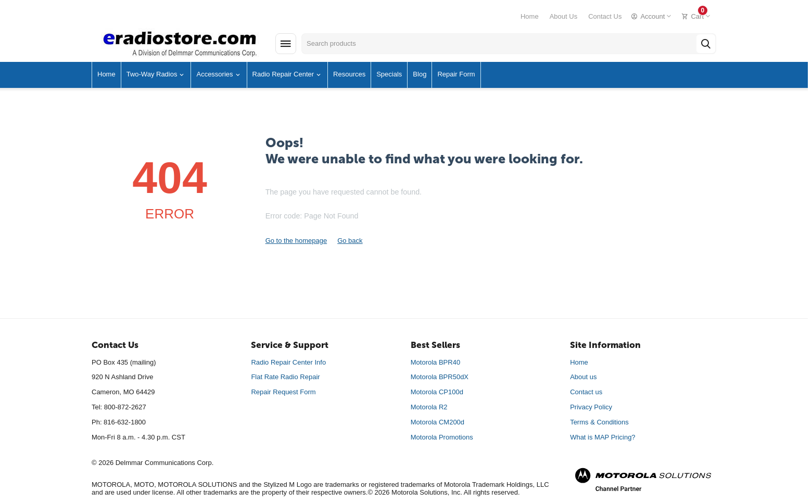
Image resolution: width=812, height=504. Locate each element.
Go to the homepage (296, 241)
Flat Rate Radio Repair (285, 377)
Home (530, 16)
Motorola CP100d (437, 392)
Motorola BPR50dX (440, 377)
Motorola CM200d (437, 422)
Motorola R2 (429, 407)
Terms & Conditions (599, 422)
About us (583, 377)
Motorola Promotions (442, 437)
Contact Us (605, 16)
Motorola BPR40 (435, 362)
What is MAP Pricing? (602, 437)
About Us (563, 16)
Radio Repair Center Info (288, 362)
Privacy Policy (591, 407)
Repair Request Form (283, 392)
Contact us (586, 392)
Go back (350, 241)
